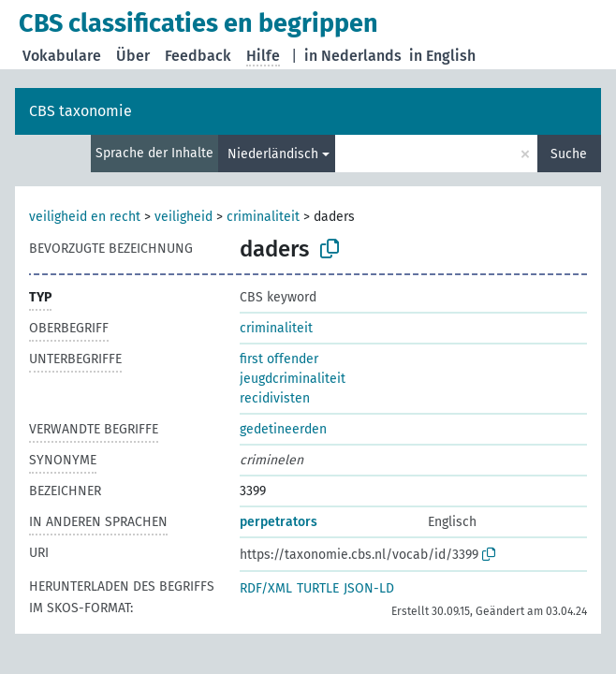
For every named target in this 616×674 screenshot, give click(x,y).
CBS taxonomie (81, 111)
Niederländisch (273, 154)
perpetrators (279, 522)
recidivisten (275, 398)
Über (133, 56)
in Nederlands (353, 56)
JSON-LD (369, 588)
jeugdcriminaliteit (293, 379)
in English (442, 56)
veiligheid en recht (85, 217)
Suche (569, 154)
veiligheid (183, 217)
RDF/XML (266, 588)
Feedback (198, 56)
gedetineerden (283, 429)
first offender (279, 359)
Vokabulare (62, 56)
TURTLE (318, 588)
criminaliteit (263, 217)
